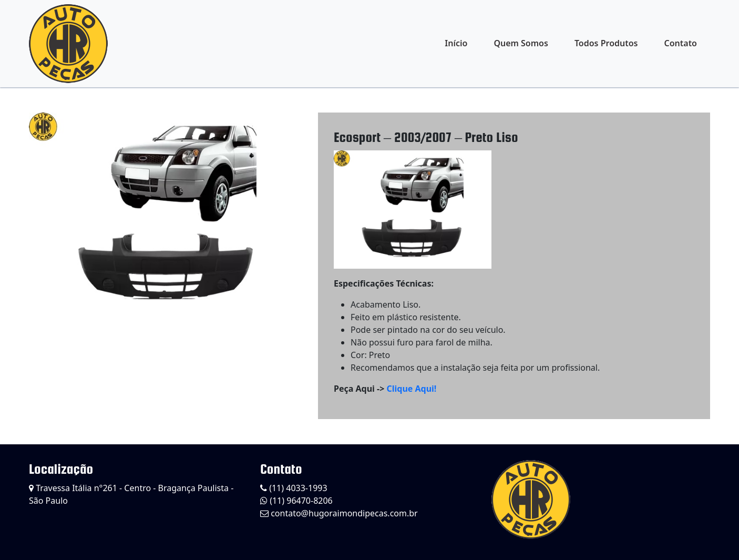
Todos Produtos (606, 43)
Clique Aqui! (411, 389)
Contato (680, 43)
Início (456, 43)
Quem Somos (521, 43)
